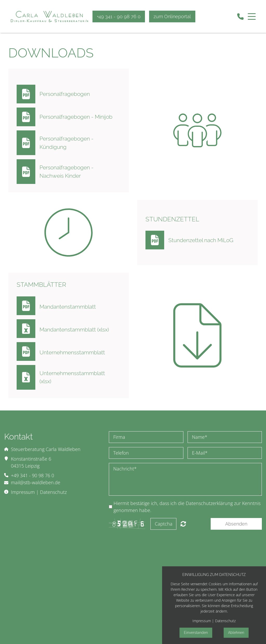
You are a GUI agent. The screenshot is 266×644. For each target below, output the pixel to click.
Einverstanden (196, 633)
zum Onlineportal (172, 16)
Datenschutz (53, 492)
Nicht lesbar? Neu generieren (183, 524)
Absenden (236, 524)
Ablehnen (236, 633)
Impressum (23, 492)
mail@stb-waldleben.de (36, 482)
